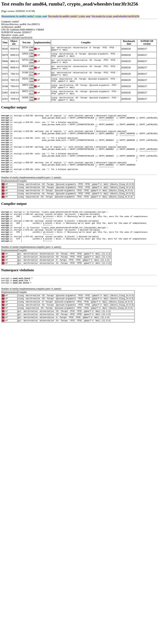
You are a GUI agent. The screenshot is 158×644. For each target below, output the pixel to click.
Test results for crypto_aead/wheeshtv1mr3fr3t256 (115, 16)
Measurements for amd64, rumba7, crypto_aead (24, 16)
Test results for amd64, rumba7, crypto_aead (69, 16)
